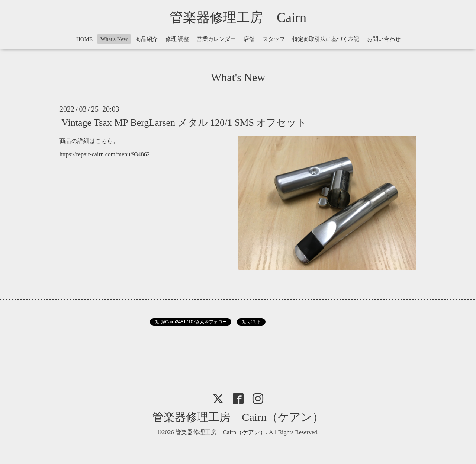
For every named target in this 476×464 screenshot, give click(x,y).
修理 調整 (177, 39)
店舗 (249, 39)
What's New (114, 39)
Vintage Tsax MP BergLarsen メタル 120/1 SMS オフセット (184, 122)
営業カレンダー (216, 39)
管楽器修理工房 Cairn (245, 17)
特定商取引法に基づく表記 (326, 39)
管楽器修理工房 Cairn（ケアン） (238, 417)
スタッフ (274, 39)
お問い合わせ (384, 39)
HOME (84, 39)
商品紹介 (147, 39)
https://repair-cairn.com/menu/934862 (105, 154)
